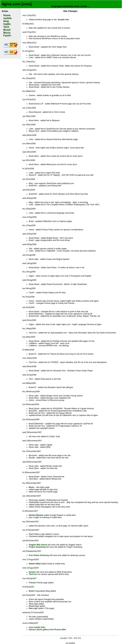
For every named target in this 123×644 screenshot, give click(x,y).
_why (68, 502)
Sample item (64, 20)
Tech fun (33, 574)
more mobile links (37, 627)
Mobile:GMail (35, 564)
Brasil (7, 30)
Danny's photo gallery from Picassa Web (47, 630)
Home (7, 15)
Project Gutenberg (37, 547)
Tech (6, 27)
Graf (31, 534)
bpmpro (32, 572)
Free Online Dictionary (39, 555)
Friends (32, 583)
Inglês (7, 24)
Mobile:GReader (36, 515)
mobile (8, 18)
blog (6, 21)
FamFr (7, 36)
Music (7, 33)
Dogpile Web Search (38, 545)
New (31, 608)
